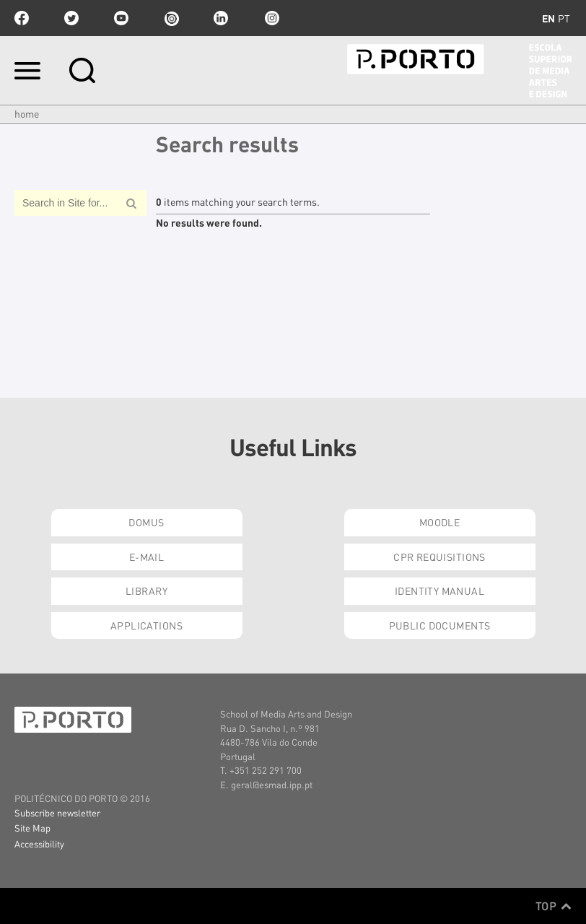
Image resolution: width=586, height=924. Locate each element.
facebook (22, 18)
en (548, 18)
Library (146, 590)
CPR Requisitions (439, 557)
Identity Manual (439, 590)
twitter (71, 18)
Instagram (271, 18)
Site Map (32, 828)
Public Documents (440, 625)
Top (554, 906)
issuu (171, 18)
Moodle (440, 522)
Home (27, 113)
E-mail (147, 557)
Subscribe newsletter (57, 812)
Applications (146, 625)
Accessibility (39, 844)
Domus (146, 522)
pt (564, 18)
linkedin (221, 18)
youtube (121, 18)
